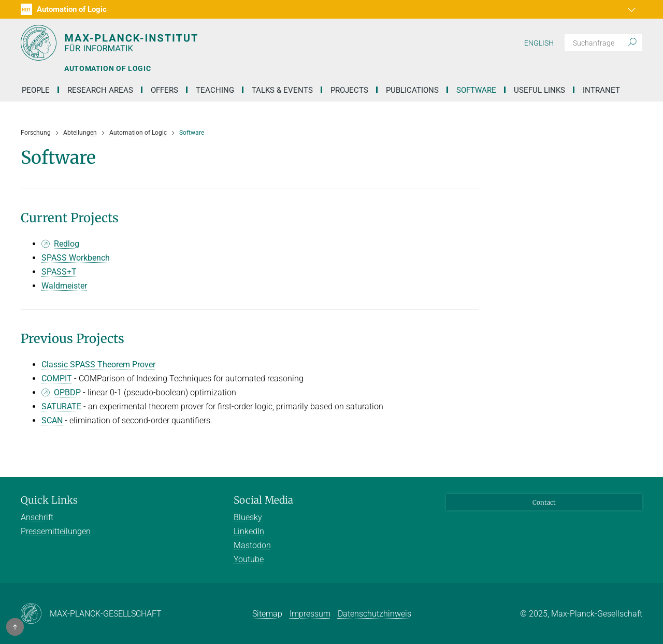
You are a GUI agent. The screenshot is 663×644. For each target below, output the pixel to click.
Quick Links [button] (49, 500)
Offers (164, 90)
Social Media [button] (263, 500)
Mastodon (252, 545)
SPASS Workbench (76, 258)
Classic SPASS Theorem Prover (98, 364)
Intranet (601, 90)
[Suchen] (603, 42)
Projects (349, 90)
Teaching (215, 90)
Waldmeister (64, 286)
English (539, 43)
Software (476, 90)
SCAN (52, 420)
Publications (412, 90)
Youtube (249, 559)
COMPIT (57, 378)
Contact (544, 502)
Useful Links (539, 90)
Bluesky (248, 517)
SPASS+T (59, 272)
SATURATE (61, 406)
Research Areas (100, 90)
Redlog (67, 244)
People (36, 90)
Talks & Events (282, 90)
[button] (633, 9)
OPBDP (67, 392)
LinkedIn (249, 531)
